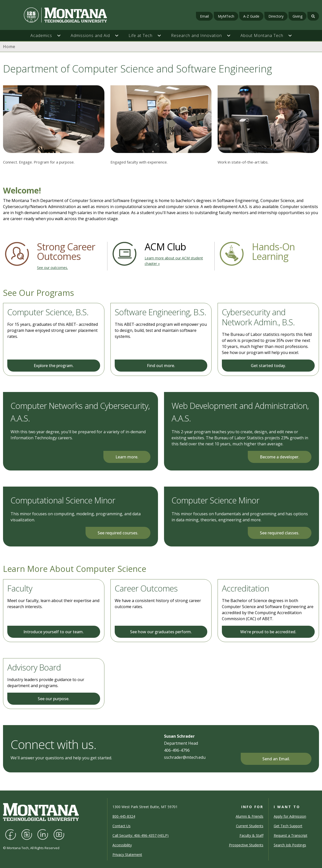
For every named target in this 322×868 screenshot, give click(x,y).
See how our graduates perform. (161, 632)
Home (9, 47)
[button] (61, 35)
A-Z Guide (251, 16)
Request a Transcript (291, 835)
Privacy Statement (127, 855)
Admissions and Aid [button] (90, 35)
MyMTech (226, 16)
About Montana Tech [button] (262, 35)
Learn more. (127, 457)
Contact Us (122, 826)
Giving (297, 16)
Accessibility (122, 845)
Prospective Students (246, 845)
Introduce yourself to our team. (54, 632)
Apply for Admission (290, 816)
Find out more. (161, 366)
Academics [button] (41, 35)
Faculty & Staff (251, 835)
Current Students (250, 826)
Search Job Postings (290, 845)
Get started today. (268, 366)
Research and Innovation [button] (196, 35)
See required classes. (280, 533)
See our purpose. (54, 699)
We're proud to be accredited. (268, 632)
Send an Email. (276, 759)
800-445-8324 (124, 816)
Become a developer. (280, 457)
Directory (276, 16)
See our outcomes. (52, 268)
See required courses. (118, 533)
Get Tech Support (288, 826)
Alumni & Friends (250, 816)
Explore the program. (54, 366)
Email (204, 16)
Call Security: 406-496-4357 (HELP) (140, 835)
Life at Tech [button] (140, 35)
